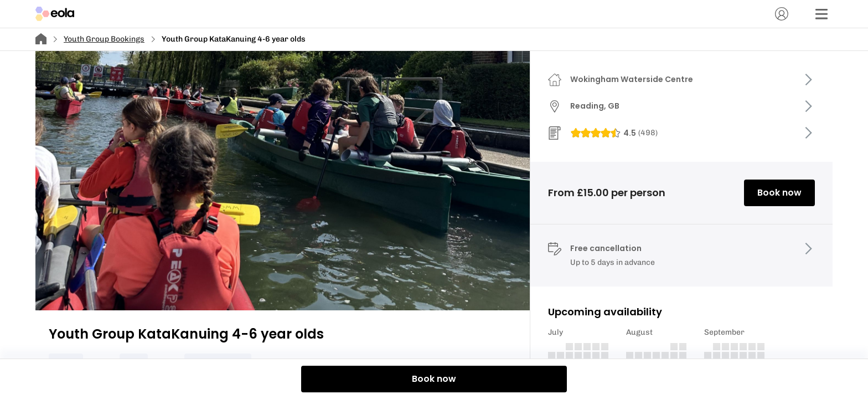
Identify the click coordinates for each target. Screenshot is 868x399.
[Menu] (821, 14)
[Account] (782, 14)
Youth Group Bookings (104, 39)
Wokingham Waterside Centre (632, 79)
